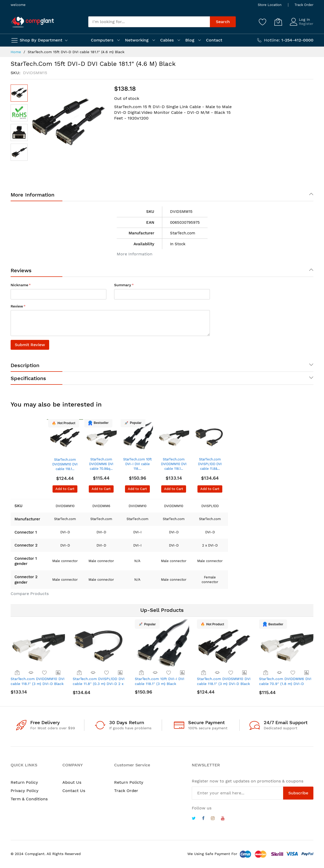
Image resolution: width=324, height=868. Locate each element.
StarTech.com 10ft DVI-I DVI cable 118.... (137, 464)
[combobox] (149, 22)
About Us (72, 782)
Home (16, 52)
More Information (32, 195)
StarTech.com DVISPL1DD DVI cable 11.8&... (210, 464)
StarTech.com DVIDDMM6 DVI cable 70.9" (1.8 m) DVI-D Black (285, 684)
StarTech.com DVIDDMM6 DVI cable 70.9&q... (101, 464)
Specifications (28, 378)
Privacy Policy (25, 791)
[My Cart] (278, 22)
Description (25, 365)
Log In (304, 19)
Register (306, 24)
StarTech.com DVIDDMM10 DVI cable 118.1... (174, 464)
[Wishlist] (263, 22)
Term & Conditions (29, 799)
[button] (19, 113)
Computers (102, 40)
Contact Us (74, 791)
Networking (137, 40)
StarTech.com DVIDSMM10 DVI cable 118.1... (65, 464)
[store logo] (33, 22)
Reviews (21, 270)
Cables (167, 40)
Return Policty (129, 782)
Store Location (270, 5)
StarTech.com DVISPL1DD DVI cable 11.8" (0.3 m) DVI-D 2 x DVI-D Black (99, 684)
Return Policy (24, 782)
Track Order (304, 5)
